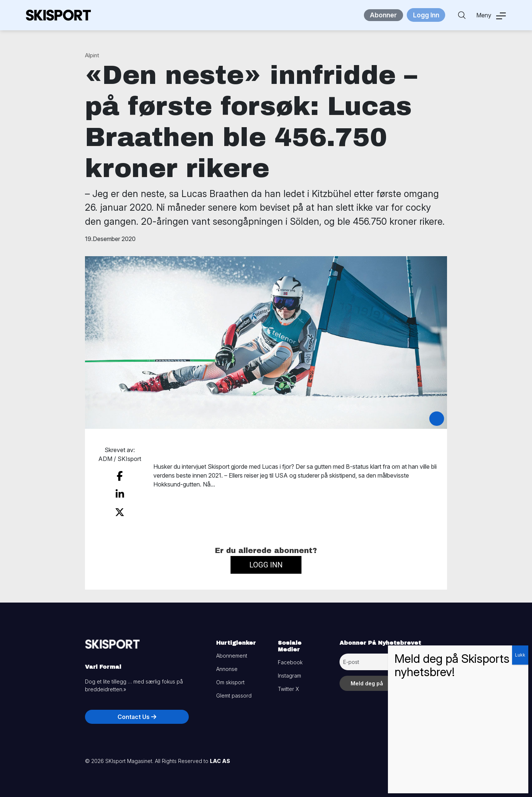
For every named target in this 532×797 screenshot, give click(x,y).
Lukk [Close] (520, 655)
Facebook (290, 657)
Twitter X (288, 684)
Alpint (92, 55)
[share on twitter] (120, 508)
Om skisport (230, 677)
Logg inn (266, 560)
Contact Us (137, 712)
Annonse (227, 664)
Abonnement (232, 651)
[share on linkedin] (120, 492)
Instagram (289, 671)
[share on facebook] (120, 475)
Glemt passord (234, 691)
